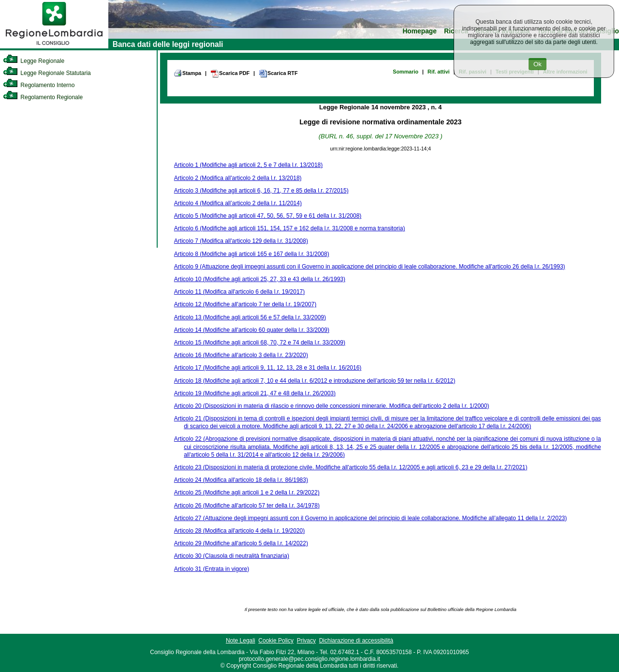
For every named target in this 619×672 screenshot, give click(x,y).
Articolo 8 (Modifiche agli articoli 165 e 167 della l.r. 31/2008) (252, 254)
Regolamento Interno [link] (39, 85)
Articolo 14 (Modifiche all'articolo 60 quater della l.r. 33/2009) (252, 330)
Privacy (306, 641)
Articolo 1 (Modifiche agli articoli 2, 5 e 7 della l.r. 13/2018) (249, 165)
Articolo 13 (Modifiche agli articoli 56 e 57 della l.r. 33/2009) (250, 317)
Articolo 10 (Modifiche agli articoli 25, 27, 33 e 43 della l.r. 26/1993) (260, 279)
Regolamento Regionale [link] (43, 97)
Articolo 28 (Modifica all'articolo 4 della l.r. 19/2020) (239, 531)
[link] (54, 46)
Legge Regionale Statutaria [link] (47, 73)
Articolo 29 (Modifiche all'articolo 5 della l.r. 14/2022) (241, 543)
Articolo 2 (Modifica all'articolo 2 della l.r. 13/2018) (238, 178)
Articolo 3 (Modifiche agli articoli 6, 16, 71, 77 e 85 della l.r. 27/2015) (261, 191)
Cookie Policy (276, 641)
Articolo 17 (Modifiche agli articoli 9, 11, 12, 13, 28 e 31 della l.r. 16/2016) (268, 368)
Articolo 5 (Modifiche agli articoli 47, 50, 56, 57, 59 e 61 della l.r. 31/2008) (268, 216)
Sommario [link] (405, 72)
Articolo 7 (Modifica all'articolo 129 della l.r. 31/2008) (241, 241)
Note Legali (241, 641)
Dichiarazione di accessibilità (356, 641)
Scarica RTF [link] (278, 74)
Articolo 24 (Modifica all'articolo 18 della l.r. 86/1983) (241, 480)
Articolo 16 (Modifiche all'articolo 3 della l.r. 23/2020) (241, 355)
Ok (538, 64)
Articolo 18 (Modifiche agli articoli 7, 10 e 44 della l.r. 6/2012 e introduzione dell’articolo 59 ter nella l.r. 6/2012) (315, 381)
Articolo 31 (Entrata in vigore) (212, 569)
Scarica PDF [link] (230, 74)
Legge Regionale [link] (34, 61)
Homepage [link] (420, 31)
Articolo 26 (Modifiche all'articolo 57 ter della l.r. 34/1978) (247, 506)
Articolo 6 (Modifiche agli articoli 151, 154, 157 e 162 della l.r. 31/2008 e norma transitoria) (290, 228)
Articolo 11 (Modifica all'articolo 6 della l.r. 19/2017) (239, 292)
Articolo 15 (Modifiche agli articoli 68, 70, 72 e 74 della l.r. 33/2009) (260, 343)
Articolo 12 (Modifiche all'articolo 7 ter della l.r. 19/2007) (245, 304)
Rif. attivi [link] (439, 72)
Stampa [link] (187, 73)
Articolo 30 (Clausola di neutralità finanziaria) (232, 556)
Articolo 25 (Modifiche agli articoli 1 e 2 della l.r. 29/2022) (247, 493)
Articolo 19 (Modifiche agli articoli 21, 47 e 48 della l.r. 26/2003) (255, 393)
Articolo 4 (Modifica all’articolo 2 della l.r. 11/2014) (238, 203)
